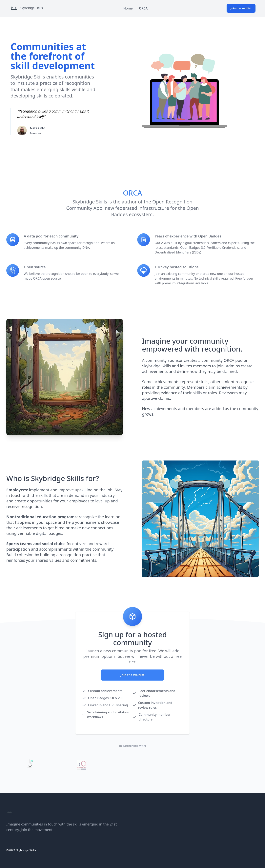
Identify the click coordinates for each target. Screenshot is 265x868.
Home (128, 8)
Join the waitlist (241, 8)
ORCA (143, 8)
